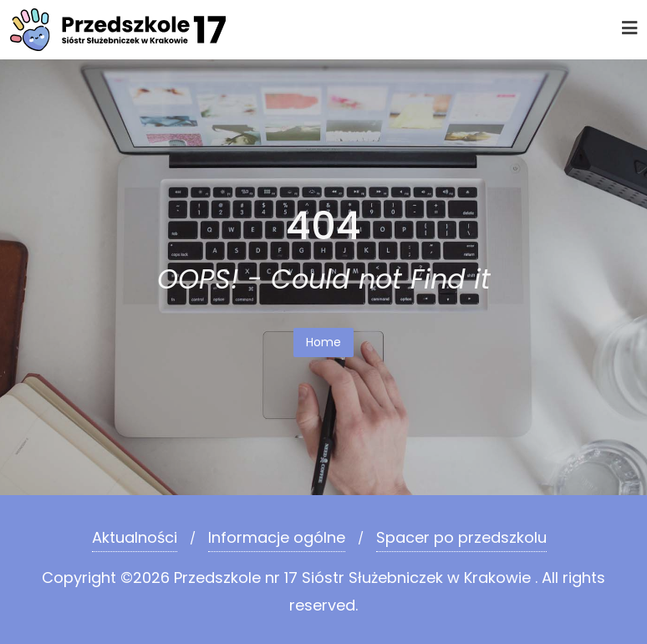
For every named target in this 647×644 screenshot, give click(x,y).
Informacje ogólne (277, 537)
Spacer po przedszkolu (461, 537)
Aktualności (135, 537)
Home (323, 342)
